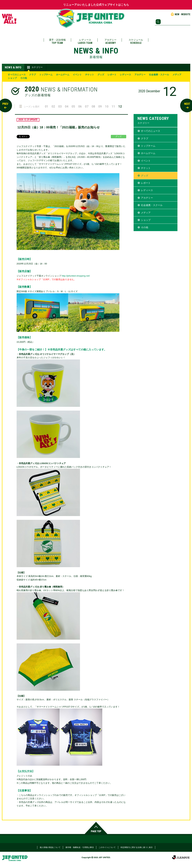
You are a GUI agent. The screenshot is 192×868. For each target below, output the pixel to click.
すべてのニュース (17, 75)
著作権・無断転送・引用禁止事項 (80, 847)
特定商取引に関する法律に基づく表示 (137, 847)
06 (80, 106)
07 (87, 106)
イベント (77, 75)
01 (47, 106)
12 (120, 106)
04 (67, 106)
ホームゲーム (63, 75)
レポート (112, 75)
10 (107, 106)
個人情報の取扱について (50, 847)
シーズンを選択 (29, 106)
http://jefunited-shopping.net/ (76, 276)
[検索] (173, 22)
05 (73, 106)
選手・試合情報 (57, 41)
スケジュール (136, 41)
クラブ (32, 75)
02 (53, 106)
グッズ (101, 75)
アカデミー (110, 41)
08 (93, 106)
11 (113, 106)
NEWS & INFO (13, 67)
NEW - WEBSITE (180, 14)
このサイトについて (107, 847)
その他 (24, 78)
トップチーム (46, 75)
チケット (90, 75)
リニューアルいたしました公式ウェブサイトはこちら (96, 5)
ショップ (12, 78)
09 (100, 106)
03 (60, 106)
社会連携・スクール (159, 75)
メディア (177, 75)
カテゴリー (35, 67)
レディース (85, 41)
